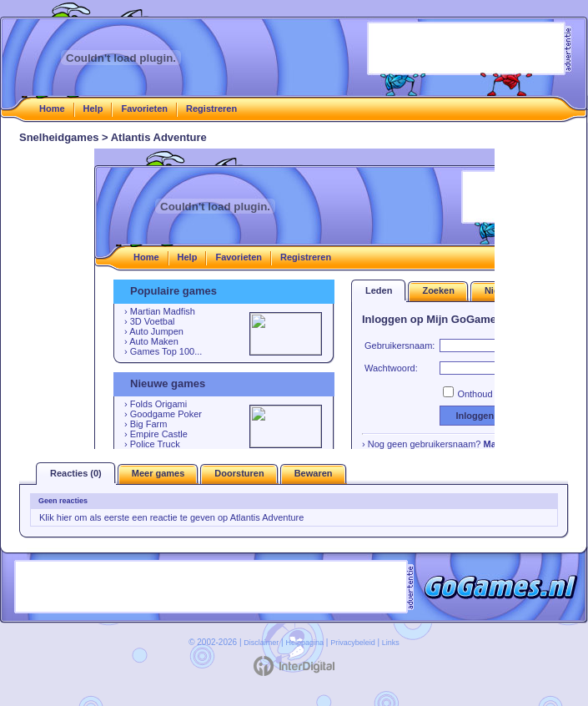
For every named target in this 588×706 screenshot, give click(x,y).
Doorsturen (239, 473)
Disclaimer (261, 643)
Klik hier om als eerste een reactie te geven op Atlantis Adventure (171, 517)
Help (93, 108)
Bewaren (314, 473)
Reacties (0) (76, 473)
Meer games (158, 473)
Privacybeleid (353, 643)
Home (52, 108)
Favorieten (144, 108)
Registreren (211, 108)
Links (391, 643)
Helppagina (304, 643)
